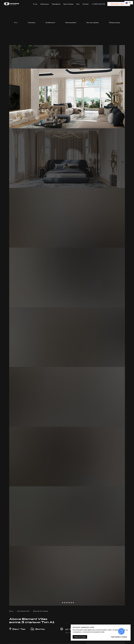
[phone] (105, 126)
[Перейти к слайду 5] (68, 66)
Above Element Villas (23, 74)
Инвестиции (45, 4)
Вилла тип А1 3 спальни (41, 74)
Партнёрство (56, 4)
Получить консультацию (98, 596)
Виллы (11, 74)
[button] (119, 4)
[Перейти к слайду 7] (72, 66)
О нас (35, 4)
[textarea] (98, 584)
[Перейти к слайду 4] (66, 66)
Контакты (86, 4)
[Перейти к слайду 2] (63, 66)
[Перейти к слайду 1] (61, 66)
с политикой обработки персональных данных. (105, 134)
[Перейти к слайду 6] (70, 66)
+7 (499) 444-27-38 (98, 4)
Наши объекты (68, 4)
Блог (78, 4)
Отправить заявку (105, 141)
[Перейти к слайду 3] (64, 66)
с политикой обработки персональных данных (97, 590)
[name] (105, 119)
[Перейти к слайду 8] (73, 66)
